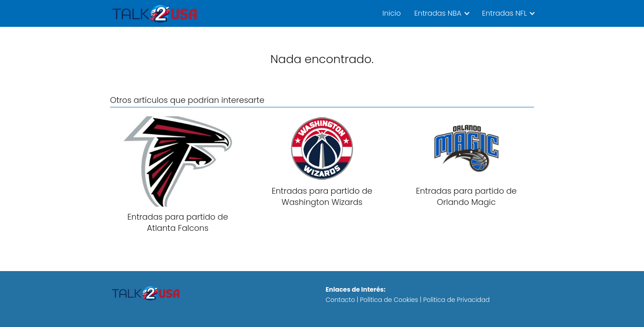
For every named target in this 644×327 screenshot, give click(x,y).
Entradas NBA (438, 13)
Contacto (340, 300)
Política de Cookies (389, 300)
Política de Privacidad (456, 300)
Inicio (392, 13)
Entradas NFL (504, 13)
